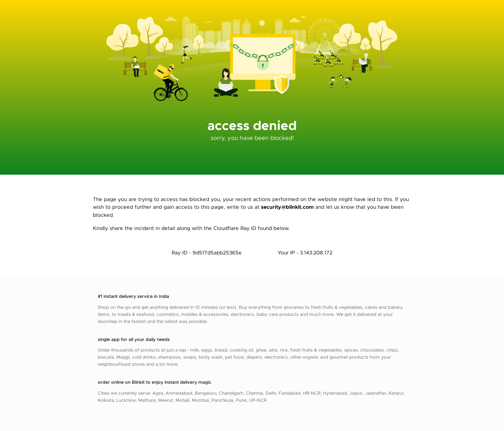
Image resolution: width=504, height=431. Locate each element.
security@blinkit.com (287, 207)
